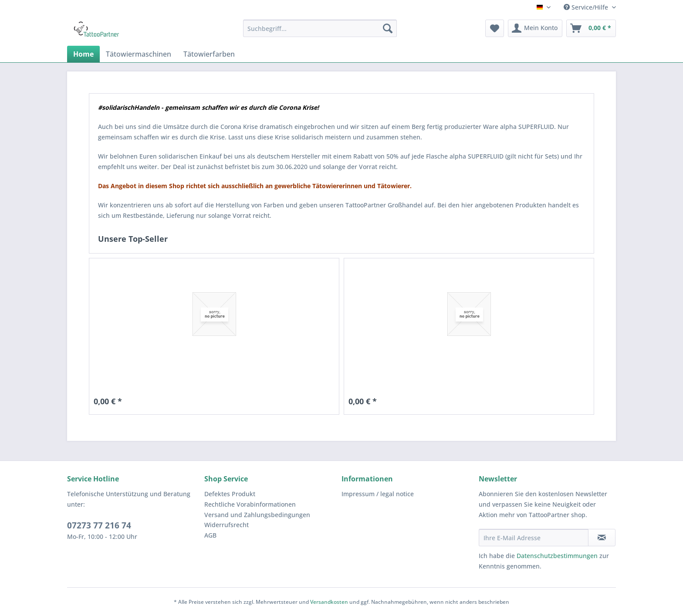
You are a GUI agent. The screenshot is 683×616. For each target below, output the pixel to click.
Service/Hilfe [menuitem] (587, 7)
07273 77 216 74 (99, 525)
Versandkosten (329, 602)
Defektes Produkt (230, 494)
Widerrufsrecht (227, 525)
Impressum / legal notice (378, 494)
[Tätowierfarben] (209, 54)
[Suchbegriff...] (320, 28)
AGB (210, 535)
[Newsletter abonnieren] (602, 538)
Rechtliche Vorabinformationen (250, 504)
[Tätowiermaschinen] (139, 54)
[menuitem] (320, 28)
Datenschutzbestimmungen (557, 556)
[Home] (83, 54)
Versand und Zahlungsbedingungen (257, 515)
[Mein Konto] (535, 28)
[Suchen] (388, 28)
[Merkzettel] (495, 28)
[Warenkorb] (591, 28)
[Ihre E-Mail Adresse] (534, 538)
